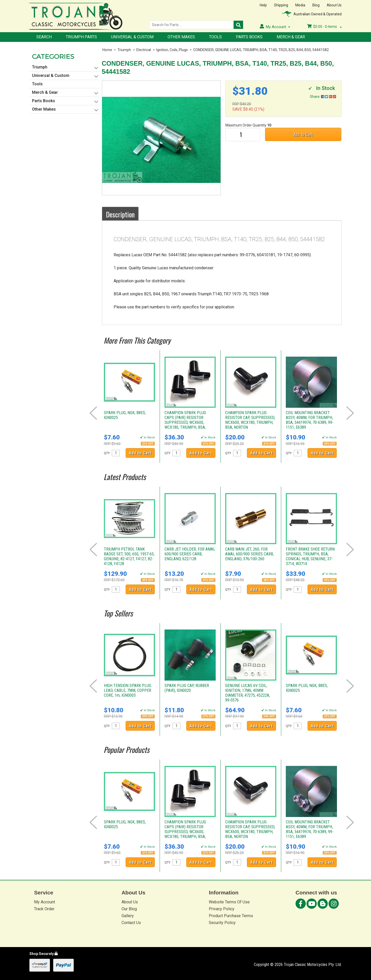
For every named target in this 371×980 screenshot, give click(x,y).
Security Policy (222, 923)
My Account (45, 902)
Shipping (281, 5)
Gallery (128, 916)
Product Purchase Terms (231, 916)
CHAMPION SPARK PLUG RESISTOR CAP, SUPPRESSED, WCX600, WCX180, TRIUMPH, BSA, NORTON (250, 420)
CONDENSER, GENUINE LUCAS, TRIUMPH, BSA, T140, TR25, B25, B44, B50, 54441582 (261, 50)
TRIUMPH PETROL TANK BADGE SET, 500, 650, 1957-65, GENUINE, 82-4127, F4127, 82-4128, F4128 (129, 556)
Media (300, 5)
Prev (93, 413)
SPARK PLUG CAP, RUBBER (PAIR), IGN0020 (187, 688)
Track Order (44, 909)
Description (120, 214)
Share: (323, 97)
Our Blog (129, 909)
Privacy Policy (222, 909)
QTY (107, 453)
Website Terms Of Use (229, 902)
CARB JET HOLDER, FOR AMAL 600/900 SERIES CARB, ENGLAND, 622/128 (190, 554)
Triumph (124, 50)
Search (44, 37)
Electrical (144, 50)
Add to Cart (303, 134)
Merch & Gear (291, 37)
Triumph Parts (81, 37)
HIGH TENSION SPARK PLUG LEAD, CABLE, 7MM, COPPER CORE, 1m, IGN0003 (128, 690)
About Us (334, 5)
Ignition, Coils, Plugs (172, 50)
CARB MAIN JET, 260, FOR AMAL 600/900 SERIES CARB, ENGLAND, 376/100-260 (249, 554)
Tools (215, 37)
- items (324, 27)
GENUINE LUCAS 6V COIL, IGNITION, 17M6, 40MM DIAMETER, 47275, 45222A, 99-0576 (248, 693)
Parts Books (249, 37)
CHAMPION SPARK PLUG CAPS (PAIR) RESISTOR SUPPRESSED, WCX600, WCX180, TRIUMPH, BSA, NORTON (185, 422)
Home (107, 50)
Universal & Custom (132, 37)
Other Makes (181, 37)
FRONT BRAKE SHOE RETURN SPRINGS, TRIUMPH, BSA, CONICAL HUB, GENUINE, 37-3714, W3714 (310, 556)
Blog (316, 5)
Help (263, 5)
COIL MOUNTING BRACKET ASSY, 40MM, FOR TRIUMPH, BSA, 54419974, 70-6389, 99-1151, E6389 (310, 420)
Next (350, 413)
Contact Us (131, 923)
